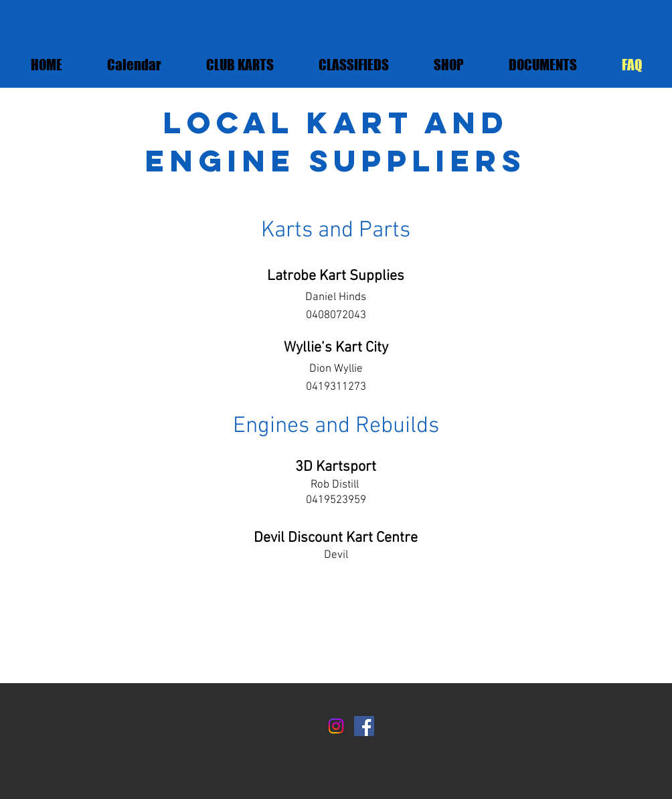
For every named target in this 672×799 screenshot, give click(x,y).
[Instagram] (336, 726)
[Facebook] (364, 726)
